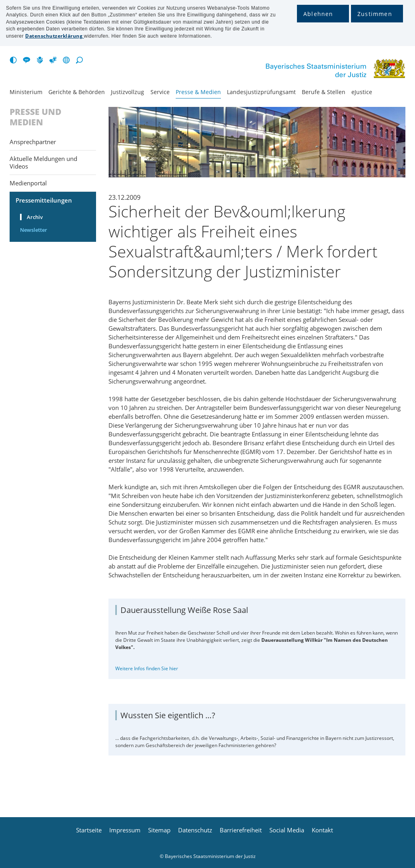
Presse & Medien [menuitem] (198, 92)
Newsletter (34, 230)
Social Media (287, 830)
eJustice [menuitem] (362, 92)
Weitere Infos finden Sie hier (147, 668)
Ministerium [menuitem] (26, 92)
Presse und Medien (35, 117)
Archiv (35, 217)
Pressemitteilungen (44, 200)
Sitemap (159, 830)
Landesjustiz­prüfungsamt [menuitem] (261, 92)
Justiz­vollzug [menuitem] (127, 92)
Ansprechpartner (33, 142)
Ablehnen (318, 14)
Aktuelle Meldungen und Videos (43, 162)
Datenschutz (195, 830)
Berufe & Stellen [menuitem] (324, 92)
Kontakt (322, 830)
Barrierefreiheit (241, 830)
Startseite (89, 830)
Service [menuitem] (160, 92)
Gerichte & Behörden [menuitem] (77, 92)
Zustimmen (375, 14)
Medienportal (28, 183)
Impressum (125, 830)
